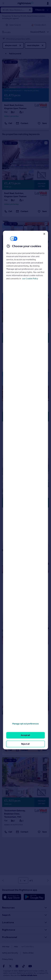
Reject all (25, 744)
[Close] (44, 234)
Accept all (25, 735)
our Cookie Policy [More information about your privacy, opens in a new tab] (30, 279)
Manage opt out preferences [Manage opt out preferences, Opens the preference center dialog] (25, 724)
